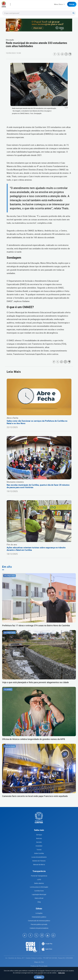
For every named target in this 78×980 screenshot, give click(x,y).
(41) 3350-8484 (67, 958)
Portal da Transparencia (39, 876)
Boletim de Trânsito (39, 861)
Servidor (39, 842)
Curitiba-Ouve (39, 891)
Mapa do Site (39, 962)
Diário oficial (39, 898)
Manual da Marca (39, 864)
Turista (39, 850)
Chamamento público (39, 917)
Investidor (39, 846)
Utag (39, 902)
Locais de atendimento (39, 857)
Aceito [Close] (39, 977)
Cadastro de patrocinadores (39, 928)
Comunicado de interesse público (39, 921)
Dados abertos (39, 883)
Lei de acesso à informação (39, 887)
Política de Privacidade (39, 966)
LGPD (39, 879)
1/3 (66, 108)
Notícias (39, 838)
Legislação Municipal (39, 894)
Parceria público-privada (39, 924)
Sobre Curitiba (39, 853)
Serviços (39, 835)
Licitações (39, 913)
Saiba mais (61, 973)
